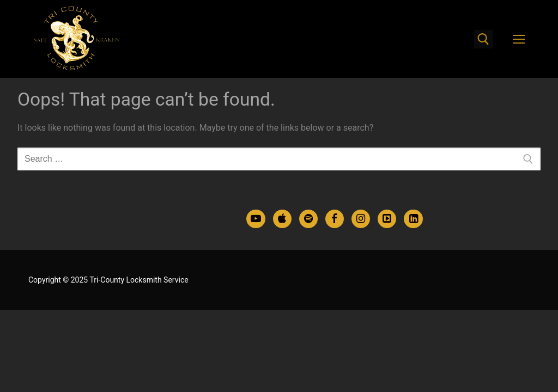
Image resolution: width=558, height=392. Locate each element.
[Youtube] (256, 219)
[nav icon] (519, 39)
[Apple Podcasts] (282, 219)
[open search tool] (483, 39)
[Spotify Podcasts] (308, 219)
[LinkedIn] (413, 219)
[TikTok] (387, 219)
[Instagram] (361, 219)
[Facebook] (335, 219)
